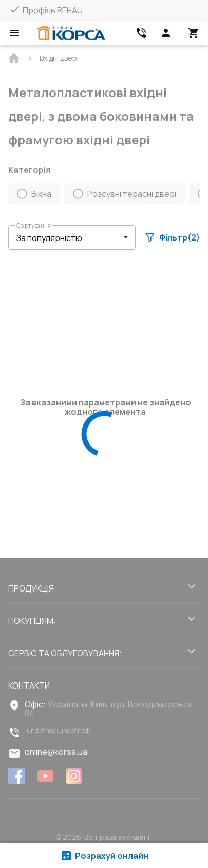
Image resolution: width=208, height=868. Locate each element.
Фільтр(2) (173, 237)
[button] (72, 237)
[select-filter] (64, 238)
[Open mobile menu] (14, 33)
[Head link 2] (141, 33)
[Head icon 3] (194, 33)
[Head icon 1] (166, 33)
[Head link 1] (71, 33)
